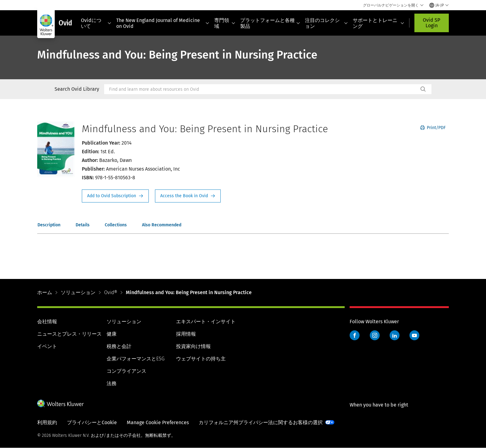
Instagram (375, 335)
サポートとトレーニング (378, 23)
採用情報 (186, 334)
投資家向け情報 (193, 346)
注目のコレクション (326, 23)
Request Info (115, 196)
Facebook (355, 335)
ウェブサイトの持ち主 (201, 359)
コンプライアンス (126, 371)
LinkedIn (395, 335)
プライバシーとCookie (92, 422)
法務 (112, 383)
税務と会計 (119, 346)
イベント (47, 346)
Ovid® (111, 292)
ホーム (45, 292)
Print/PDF (433, 128)
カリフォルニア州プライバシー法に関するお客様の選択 (261, 422)
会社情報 (47, 322)
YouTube (414, 335)
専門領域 (225, 23)
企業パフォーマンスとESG (136, 359)
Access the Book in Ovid (188, 196)
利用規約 (47, 422)
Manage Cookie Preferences (158, 422)
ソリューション (78, 292)
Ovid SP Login (431, 23)
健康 (112, 334)
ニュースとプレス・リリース (69, 334)
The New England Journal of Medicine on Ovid (163, 23)
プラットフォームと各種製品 (270, 23)
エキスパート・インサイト (206, 322)
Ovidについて (96, 23)
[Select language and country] (439, 5)
